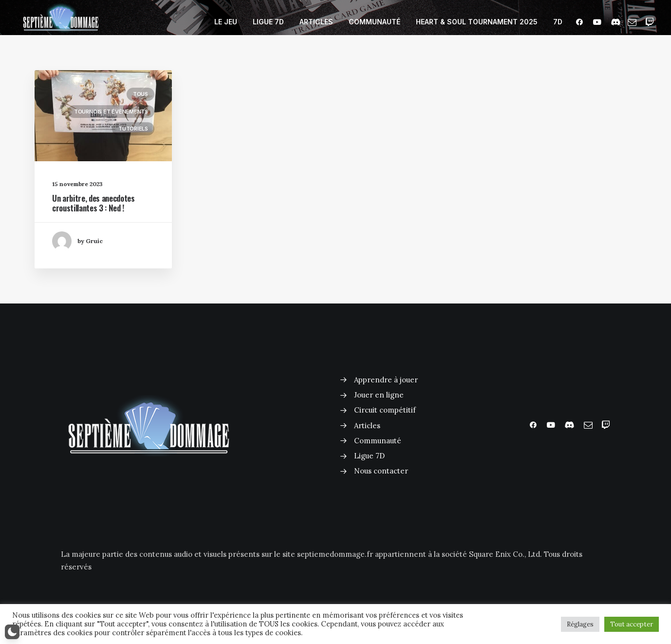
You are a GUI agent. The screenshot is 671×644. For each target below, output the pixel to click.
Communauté (378, 441)
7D (558, 22)
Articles (367, 426)
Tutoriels (133, 130)
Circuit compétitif (385, 410)
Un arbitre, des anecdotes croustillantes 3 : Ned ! (93, 204)
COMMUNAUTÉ (374, 22)
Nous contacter (381, 471)
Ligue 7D (369, 456)
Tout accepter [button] (632, 624)
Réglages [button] (580, 624)
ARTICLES (316, 22)
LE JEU (226, 22)
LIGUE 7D (268, 22)
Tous (140, 95)
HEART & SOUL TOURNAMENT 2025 (477, 22)
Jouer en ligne (379, 395)
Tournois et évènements (111, 113)
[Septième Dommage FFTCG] (61, 22)
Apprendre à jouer (386, 380)
